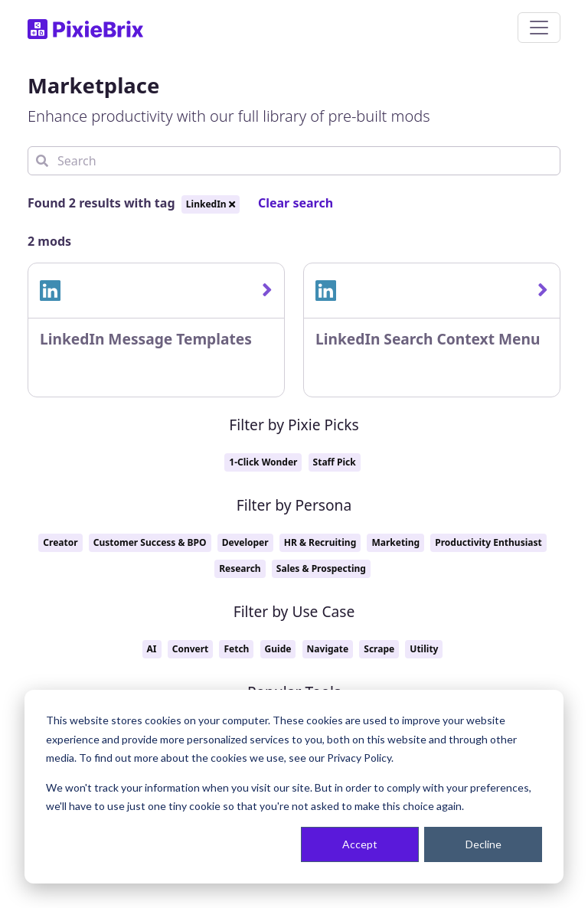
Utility (424, 649)
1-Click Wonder (263, 462)
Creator (60, 542)
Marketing (395, 542)
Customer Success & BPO (150, 542)
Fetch (236, 649)
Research (240, 568)
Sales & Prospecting (321, 568)
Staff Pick (335, 462)
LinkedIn (211, 204)
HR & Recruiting (320, 542)
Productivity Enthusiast (488, 542)
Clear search (296, 203)
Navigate (328, 649)
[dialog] (294, 787)
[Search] (294, 161)
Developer (245, 542)
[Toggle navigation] (539, 28)
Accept (360, 844)
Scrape (379, 649)
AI (152, 649)
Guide (278, 649)
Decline (483, 844)
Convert (191, 649)
